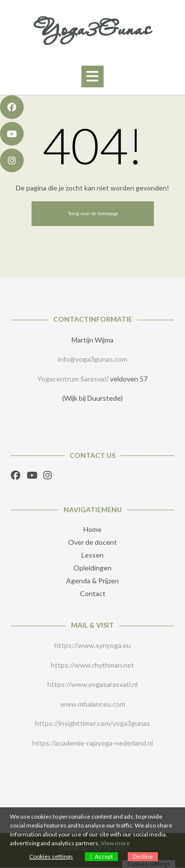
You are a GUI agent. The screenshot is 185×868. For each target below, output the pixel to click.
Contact (93, 593)
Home (92, 529)
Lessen (92, 555)
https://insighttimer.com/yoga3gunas (92, 723)
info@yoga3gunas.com (92, 359)
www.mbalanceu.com (93, 704)
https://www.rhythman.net (92, 665)
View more (115, 843)
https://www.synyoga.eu (92, 645)
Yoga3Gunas (93, 29)
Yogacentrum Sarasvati (73, 379)
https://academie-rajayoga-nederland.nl (92, 743)
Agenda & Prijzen (92, 581)
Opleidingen (92, 568)
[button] (92, 76)
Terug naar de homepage (93, 213)
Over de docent (92, 542)
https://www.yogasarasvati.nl (92, 684)
